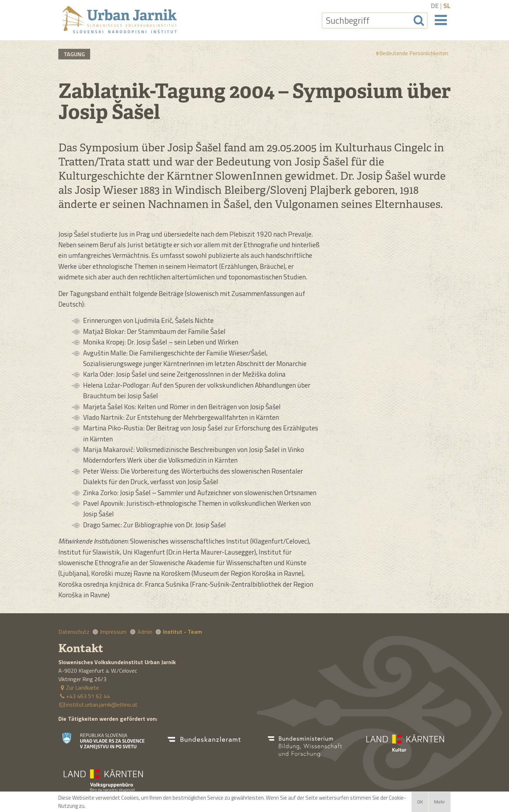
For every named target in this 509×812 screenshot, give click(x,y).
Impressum (113, 632)
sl (447, 5)
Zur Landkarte (79, 688)
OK (420, 802)
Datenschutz (74, 632)
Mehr (440, 802)
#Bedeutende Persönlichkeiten (412, 53)
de (435, 5)
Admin (145, 632)
